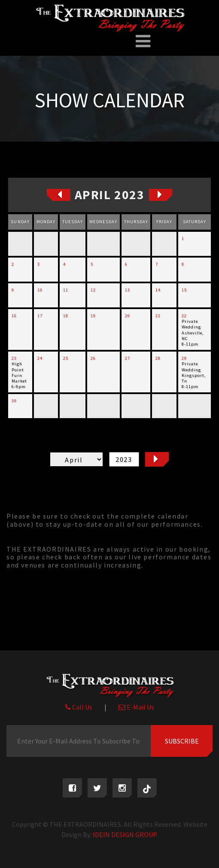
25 (66, 358)
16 (14, 316)
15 (184, 290)
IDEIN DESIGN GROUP (125, 835)
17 (40, 316)
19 (93, 316)
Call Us (79, 707)
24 (40, 358)
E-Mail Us (136, 707)
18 (66, 316)
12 (93, 290)
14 (158, 290)
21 (158, 316)
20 (128, 316)
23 (14, 358)
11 (66, 290)
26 (93, 358)
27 (128, 358)
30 (14, 401)
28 (158, 358)
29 (184, 358)
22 (184, 316)
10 (40, 290)
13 (128, 290)
